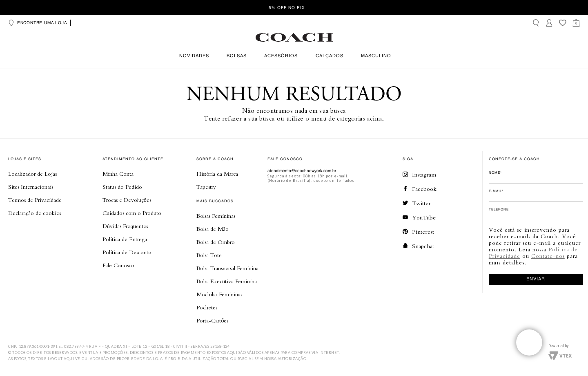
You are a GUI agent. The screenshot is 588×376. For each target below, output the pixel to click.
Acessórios (281, 56)
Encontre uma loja (38, 23)
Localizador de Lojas (32, 174)
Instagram (419, 174)
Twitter (417, 203)
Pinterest (418, 232)
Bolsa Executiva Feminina (227, 281)
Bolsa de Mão (213, 229)
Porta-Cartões (212, 320)
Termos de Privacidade (35, 200)
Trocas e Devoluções (127, 200)
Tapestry (206, 187)
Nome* (495, 173)
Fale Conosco (118, 265)
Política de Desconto (127, 252)
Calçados (330, 56)
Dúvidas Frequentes (125, 226)
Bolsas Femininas (216, 216)
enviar (536, 279)
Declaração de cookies (35, 213)
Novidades (194, 56)
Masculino (376, 56)
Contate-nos (548, 256)
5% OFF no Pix (287, 8)
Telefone (499, 210)
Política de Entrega (125, 239)
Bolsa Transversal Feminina (227, 268)
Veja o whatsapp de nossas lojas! (529, 342)
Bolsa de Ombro (216, 242)
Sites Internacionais (31, 187)
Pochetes (207, 307)
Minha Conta (118, 174)
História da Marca (217, 174)
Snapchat (418, 246)
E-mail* (496, 191)
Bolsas (237, 56)
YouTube (419, 217)
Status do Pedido (122, 187)
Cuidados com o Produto (132, 213)
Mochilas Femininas (219, 294)
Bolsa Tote (209, 255)
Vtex (560, 355)
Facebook (420, 189)
